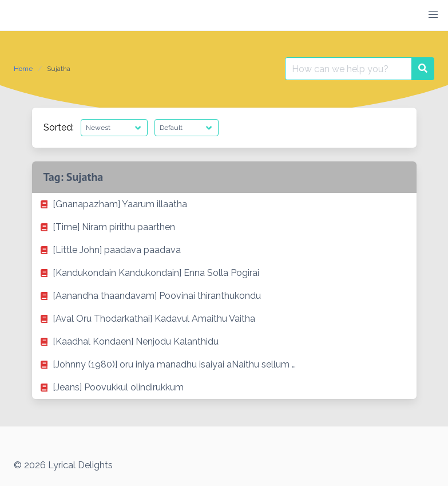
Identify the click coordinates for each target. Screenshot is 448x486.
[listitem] (224, 204)
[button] (433, 15)
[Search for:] (348, 69)
